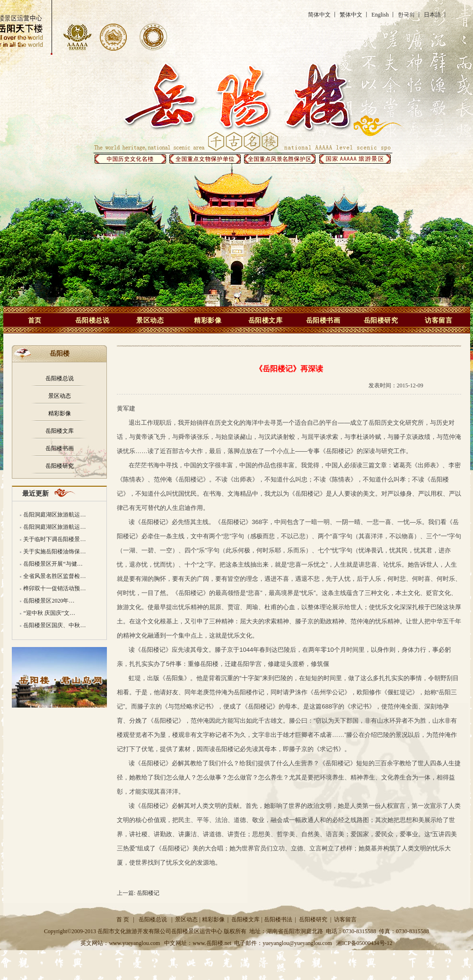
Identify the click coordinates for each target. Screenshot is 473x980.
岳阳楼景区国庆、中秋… (54, 625)
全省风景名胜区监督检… (54, 576)
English (380, 15)
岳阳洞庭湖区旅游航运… (54, 515)
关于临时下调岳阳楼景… (54, 539)
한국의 (406, 15)
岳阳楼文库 (266, 320)
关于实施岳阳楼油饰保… (54, 551)
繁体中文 (351, 15)
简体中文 (319, 15)
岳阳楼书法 (278, 919)
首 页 (123, 919)
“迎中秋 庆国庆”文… (49, 613)
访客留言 (438, 320)
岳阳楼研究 (381, 320)
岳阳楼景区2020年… (49, 601)
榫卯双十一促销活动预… (54, 588)
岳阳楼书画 (323, 320)
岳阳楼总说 (92, 320)
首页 (35, 320)
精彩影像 (208, 320)
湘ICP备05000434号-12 (364, 943)
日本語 (432, 15)
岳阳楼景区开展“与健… (53, 564)
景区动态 (150, 320)
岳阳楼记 (148, 893)
